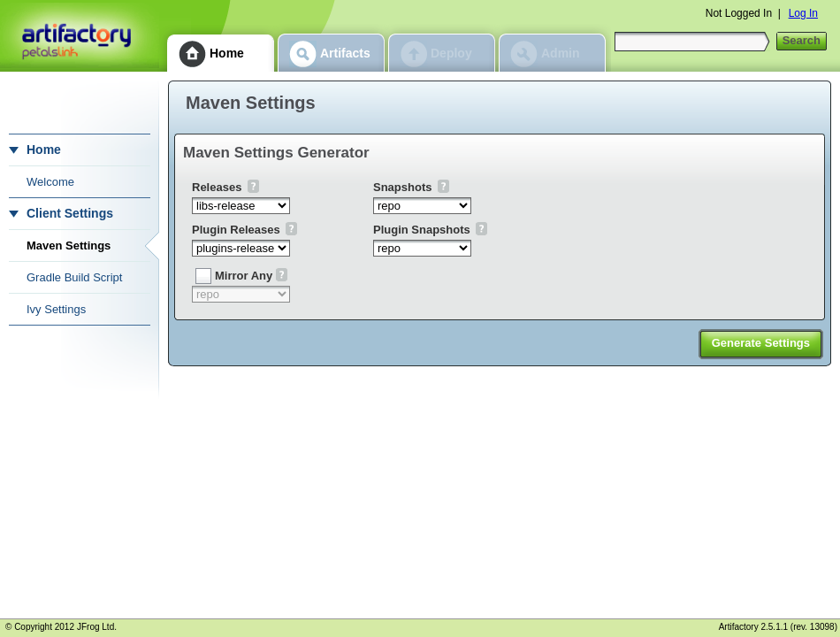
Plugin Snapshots (422, 230)
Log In (803, 13)
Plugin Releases (236, 230)
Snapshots (402, 187)
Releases (217, 187)
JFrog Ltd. (97, 627)
